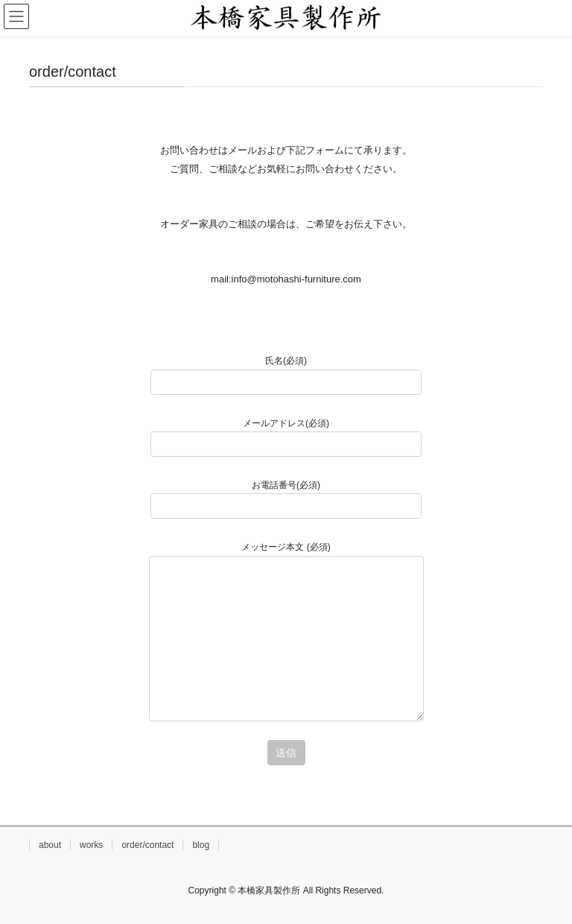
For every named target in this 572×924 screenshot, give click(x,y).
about (50, 845)
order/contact (147, 845)
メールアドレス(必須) (286, 437)
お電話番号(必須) (286, 499)
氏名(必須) (286, 375)
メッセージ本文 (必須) (286, 632)
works (91, 845)
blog (201, 845)
